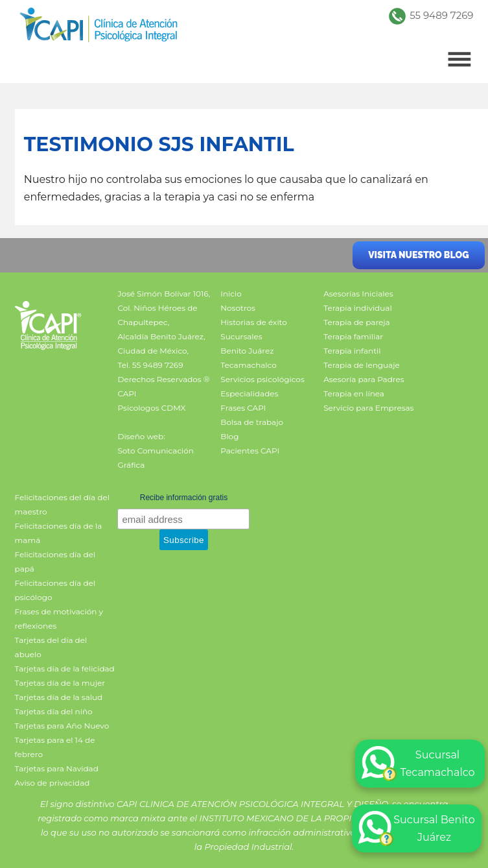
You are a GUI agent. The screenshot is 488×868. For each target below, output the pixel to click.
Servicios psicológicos (262, 379)
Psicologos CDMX (151, 408)
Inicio (231, 294)
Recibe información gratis (184, 498)
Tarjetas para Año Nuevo (62, 726)
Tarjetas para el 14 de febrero (55, 747)
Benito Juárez (247, 351)
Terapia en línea (354, 393)
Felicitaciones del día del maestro (62, 504)
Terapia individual (357, 308)
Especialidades (249, 393)
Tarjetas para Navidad (57, 768)
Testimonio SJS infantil (159, 144)
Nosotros (238, 308)
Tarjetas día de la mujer (60, 683)
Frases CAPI (243, 408)
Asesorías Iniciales (358, 294)
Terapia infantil (352, 351)
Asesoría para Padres (364, 379)
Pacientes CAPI (250, 451)
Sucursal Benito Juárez (417, 828)
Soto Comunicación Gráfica (155, 458)
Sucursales (241, 336)
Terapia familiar (353, 336)
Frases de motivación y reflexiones (59, 619)
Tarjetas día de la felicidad (65, 669)
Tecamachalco (248, 365)
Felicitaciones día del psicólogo (55, 590)
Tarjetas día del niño (54, 711)
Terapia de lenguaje (362, 365)
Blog (229, 436)
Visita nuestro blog (418, 255)
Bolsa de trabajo (252, 422)
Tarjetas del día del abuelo (51, 647)
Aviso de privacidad (52, 783)
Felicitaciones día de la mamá (59, 533)
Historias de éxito (253, 322)
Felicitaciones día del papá (55, 561)
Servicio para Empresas (368, 408)
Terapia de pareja (356, 322)
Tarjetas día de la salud (59, 697)
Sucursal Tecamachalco (418, 764)
